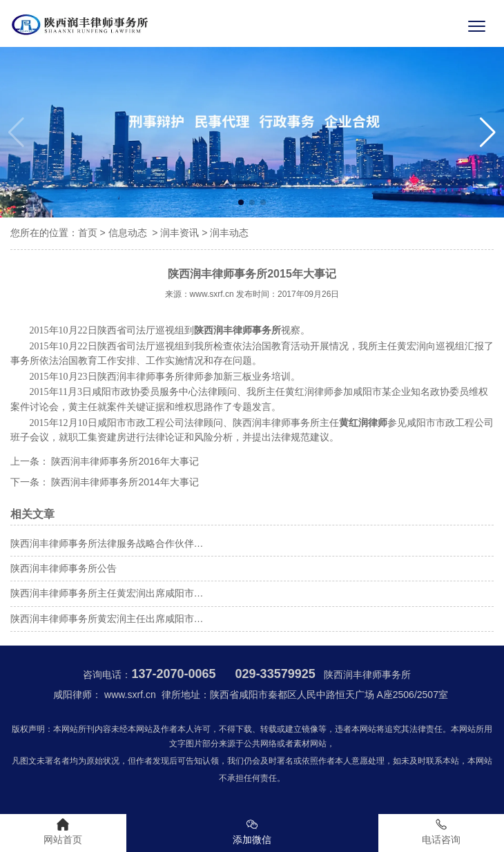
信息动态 (128, 233)
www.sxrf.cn (212, 294)
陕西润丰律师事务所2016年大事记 (124, 461)
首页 (88, 233)
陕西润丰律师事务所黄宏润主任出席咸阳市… (107, 619)
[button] (488, 133)
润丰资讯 (180, 233)
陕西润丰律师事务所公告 (64, 568)
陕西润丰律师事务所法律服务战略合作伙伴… (107, 543)
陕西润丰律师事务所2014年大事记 (124, 482)
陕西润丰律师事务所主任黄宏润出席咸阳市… (107, 593)
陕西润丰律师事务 (136, 377)
